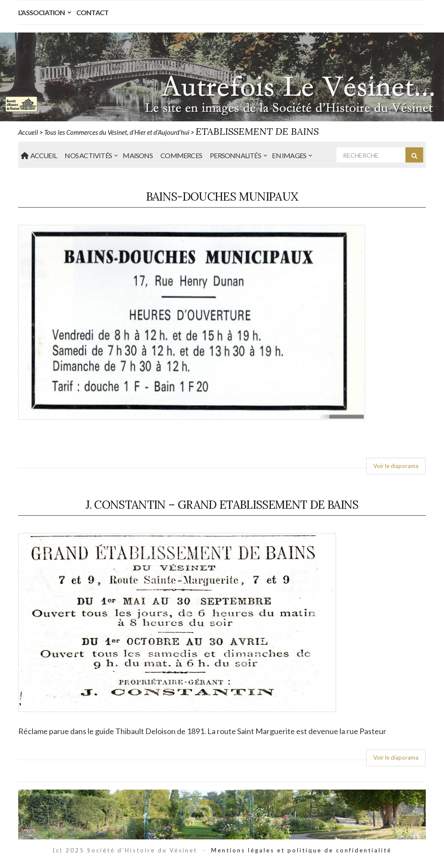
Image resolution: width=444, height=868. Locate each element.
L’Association (42, 12)
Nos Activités (88, 155)
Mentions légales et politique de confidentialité (301, 850)
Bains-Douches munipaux (222, 197)
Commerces (181, 155)
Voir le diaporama (396, 466)
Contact (92, 12)
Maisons (137, 155)
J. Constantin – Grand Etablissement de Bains (222, 505)
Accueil (39, 155)
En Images (289, 155)
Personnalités (235, 155)
